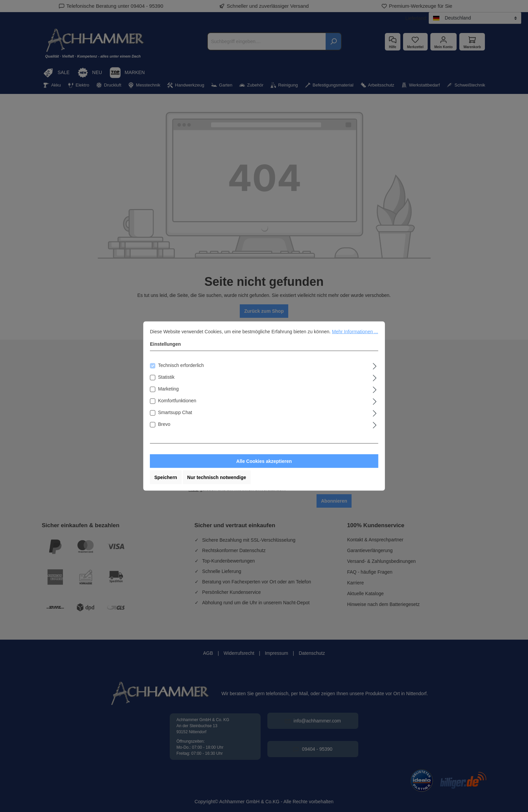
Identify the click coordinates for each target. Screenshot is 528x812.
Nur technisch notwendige (217, 477)
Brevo (164, 424)
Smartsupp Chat (175, 412)
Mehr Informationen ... (355, 332)
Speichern (166, 477)
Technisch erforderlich (181, 365)
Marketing (168, 389)
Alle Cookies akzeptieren (264, 461)
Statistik (166, 377)
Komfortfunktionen (177, 401)
